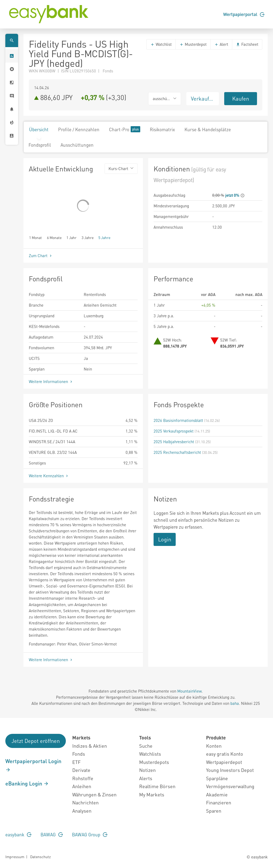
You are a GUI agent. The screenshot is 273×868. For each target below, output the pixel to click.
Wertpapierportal (244, 14)
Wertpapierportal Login (33, 765)
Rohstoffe (83, 778)
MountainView (189, 691)
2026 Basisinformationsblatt (178, 420)
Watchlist (161, 44)
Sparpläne (217, 778)
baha (235, 703)
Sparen (214, 811)
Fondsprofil (40, 145)
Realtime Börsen (157, 786)
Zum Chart (41, 256)
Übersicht (39, 129)
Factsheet (247, 44)
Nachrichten (85, 802)
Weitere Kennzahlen (49, 476)
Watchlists (150, 754)
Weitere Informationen (51, 381)
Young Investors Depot (230, 770)
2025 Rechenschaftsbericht (177, 452)
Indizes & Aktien (90, 746)
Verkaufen (203, 98)
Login (165, 539)
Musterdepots (154, 762)
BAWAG (52, 834)
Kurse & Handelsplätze (208, 129)
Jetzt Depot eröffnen (36, 741)
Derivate (81, 770)
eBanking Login (27, 783)
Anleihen (82, 786)
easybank (18, 834)
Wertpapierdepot (224, 762)
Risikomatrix (162, 129)
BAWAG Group (90, 834)
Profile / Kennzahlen (79, 129)
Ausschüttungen (77, 145)
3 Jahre (88, 237)
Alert (221, 44)
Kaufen (241, 98)
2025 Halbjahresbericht (174, 442)
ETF (76, 762)
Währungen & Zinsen (94, 794)
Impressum (15, 857)
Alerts (146, 778)
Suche (146, 746)
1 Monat (35, 237)
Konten (214, 746)
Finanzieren (219, 802)
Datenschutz (40, 857)
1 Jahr (71, 237)
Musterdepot (193, 44)
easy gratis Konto (225, 754)
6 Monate (54, 237)
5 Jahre (104, 237)
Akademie (217, 794)
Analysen (82, 811)
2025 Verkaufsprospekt (174, 431)
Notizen (147, 770)
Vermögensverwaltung (230, 786)
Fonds (79, 754)
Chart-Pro (125, 129)
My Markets (152, 794)
